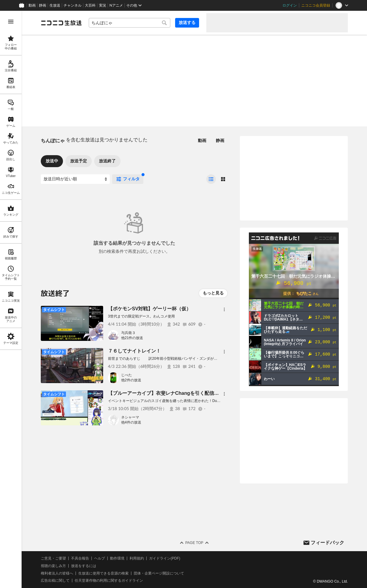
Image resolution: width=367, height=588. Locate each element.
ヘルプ (100, 558)
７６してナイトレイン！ (134, 351)
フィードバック (327, 543)
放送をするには (84, 566)
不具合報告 (80, 558)
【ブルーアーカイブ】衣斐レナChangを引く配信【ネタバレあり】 (180, 393)
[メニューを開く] (11, 22)
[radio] (211, 179)
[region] (11, 299)
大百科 (90, 5)
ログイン (290, 5)
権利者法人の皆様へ (57, 573)
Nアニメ (116, 5)
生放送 (55, 5)
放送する (187, 22)
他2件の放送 (131, 380)
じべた (127, 375)
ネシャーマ (130, 417)
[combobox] (130, 23)
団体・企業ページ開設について (159, 573)
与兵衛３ (128, 333)
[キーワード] (130, 23)
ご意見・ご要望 (53, 558)
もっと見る (213, 293)
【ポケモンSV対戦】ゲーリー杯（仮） (149, 309)
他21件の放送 (132, 338)
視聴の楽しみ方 (53, 566)
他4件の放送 (131, 422)
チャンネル (73, 5)
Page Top (194, 543)
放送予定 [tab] (79, 161)
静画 (43, 5)
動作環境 (117, 558)
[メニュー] (224, 309)
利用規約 (137, 558)
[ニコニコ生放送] (61, 23)
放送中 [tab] (52, 161)
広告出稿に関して (55, 581)
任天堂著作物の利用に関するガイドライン (109, 581)
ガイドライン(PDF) (165, 558)
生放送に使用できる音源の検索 (103, 573)
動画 (32, 5)
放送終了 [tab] (107, 161)
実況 (103, 5)
